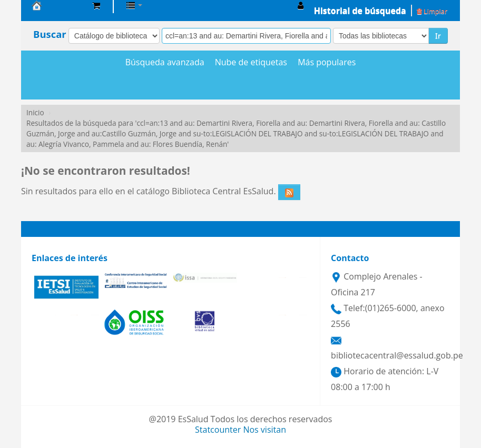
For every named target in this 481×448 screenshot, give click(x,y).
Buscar (50, 34)
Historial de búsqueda (360, 11)
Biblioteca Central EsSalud (58, 5)
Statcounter (218, 430)
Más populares (327, 62)
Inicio (35, 112)
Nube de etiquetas (251, 62)
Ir (438, 36)
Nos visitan (264, 430)
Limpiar (432, 11)
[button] (96, 5)
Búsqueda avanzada (165, 62)
